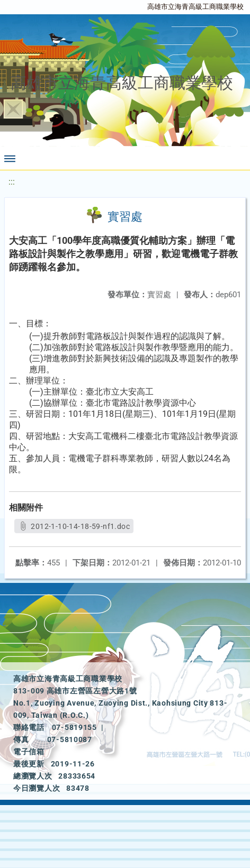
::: (12, 182)
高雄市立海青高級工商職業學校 (195, 7)
